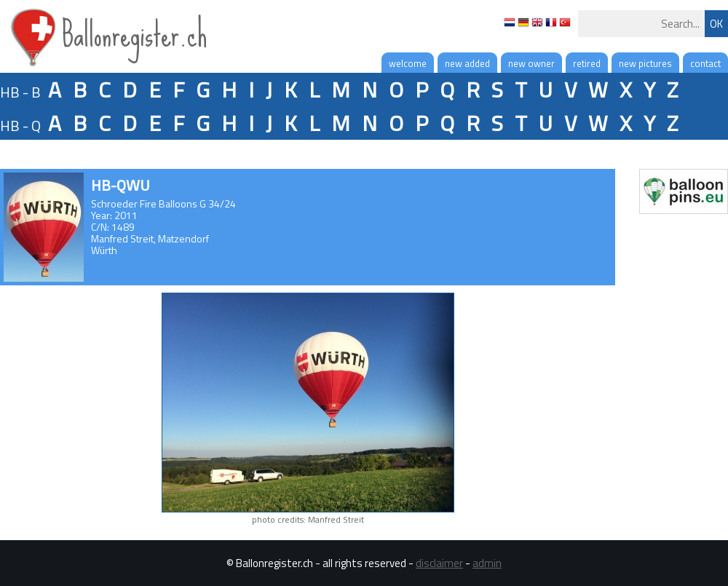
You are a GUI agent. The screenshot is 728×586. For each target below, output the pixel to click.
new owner (531, 63)
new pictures (645, 63)
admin (487, 563)
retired (587, 63)
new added (467, 63)
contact (705, 63)
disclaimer (439, 563)
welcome (408, 63)
